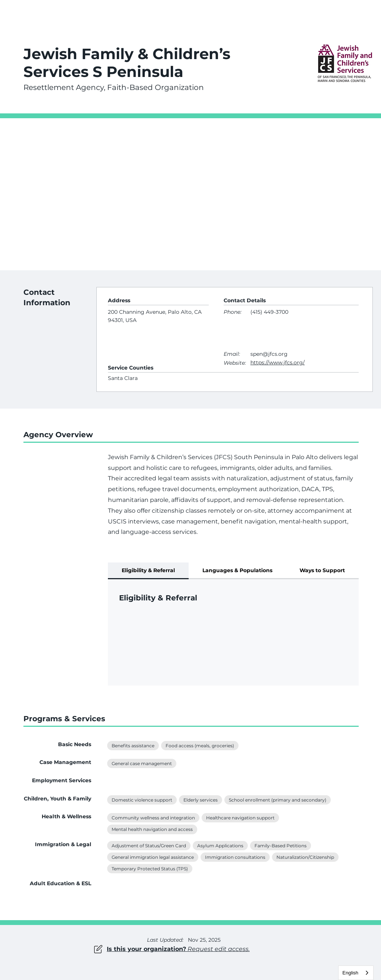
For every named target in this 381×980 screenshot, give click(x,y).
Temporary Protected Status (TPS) (150, 868)
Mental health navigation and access (152, 829)
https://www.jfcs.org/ (278, 362)
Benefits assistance (133, 745)
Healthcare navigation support (240, 817)
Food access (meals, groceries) (200, 745)
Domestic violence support (142, 799)
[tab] (148, 571)
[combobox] (356, 973)
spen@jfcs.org (269, 354)
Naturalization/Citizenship (305, 857)
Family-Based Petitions (280, 845)
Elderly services (200, 799)
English (350, 973)
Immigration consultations (235, 857)
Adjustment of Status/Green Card (149, 845)
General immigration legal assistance (153, 857)
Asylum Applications (220, 845)
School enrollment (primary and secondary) (277, 799)
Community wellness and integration (153, 817)
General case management (142, 763)
